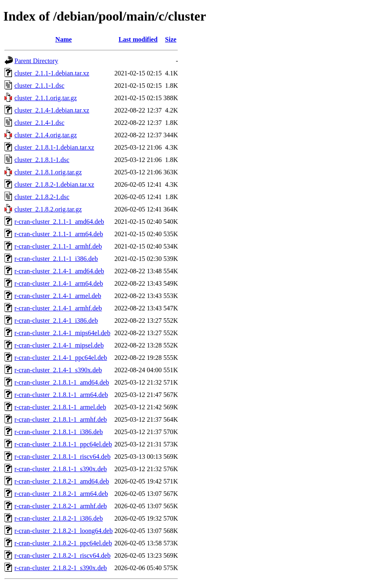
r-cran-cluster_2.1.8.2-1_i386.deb (59, 518)
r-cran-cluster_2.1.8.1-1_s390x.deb (61, 469)
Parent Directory (36, 61)
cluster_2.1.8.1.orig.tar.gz (48, 172)
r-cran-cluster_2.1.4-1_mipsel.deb (59, 345)
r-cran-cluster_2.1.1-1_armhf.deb (58, 246)
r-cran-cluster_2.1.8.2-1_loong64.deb (64, 531)
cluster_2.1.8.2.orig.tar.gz (48, 209)
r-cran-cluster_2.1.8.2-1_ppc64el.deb (63, 543)
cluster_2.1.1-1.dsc (39, 86)
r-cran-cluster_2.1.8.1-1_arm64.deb (61, 395)
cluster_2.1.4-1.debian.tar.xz (52, 110)
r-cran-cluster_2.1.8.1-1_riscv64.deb (62, 457)
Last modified (138, 39)
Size (171, 39)
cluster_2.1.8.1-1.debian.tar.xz (54, 147)
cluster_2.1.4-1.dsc (39, 123)
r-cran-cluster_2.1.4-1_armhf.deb (58, 308)
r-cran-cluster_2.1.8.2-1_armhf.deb (61, 506)
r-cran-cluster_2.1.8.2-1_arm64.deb (61, 494)
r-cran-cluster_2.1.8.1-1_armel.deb (60, 407)
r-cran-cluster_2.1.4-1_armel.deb (58, 296)
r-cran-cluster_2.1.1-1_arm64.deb (59, 234)
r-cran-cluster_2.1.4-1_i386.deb (56, 321)
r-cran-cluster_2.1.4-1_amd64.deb (59, 271)
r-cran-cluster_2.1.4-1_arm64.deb (59, 283)
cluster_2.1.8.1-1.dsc (42, 160)
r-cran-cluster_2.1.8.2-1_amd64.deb (62, 481)
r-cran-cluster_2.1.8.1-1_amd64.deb (62, 382)
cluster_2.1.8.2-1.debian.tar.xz (54, 184)
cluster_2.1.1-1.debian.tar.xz (52, 73)
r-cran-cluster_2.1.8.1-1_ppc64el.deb (63, 444)
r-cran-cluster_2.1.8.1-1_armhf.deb (61, 419)
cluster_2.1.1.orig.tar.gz (46, 98)
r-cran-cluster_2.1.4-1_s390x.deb (58, 370)
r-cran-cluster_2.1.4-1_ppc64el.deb (61, 358)
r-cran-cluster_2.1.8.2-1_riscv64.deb (62, 555)
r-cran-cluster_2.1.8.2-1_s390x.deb (61, 568)
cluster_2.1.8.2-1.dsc (42, 197)
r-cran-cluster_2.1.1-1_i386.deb (56, 259)
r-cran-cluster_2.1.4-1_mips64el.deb (62, 333)
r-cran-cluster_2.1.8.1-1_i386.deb (59, 432)
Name (63, 39)
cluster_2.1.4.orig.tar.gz (46, 135)
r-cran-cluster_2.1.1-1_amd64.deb (59, 222)
